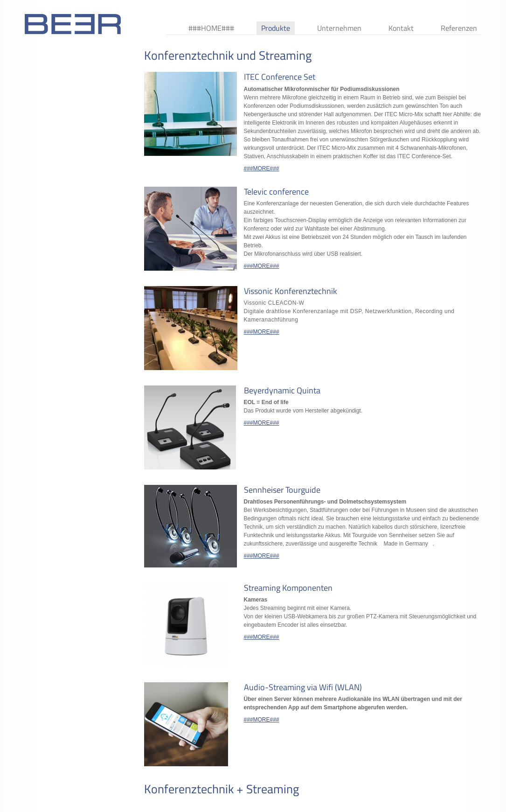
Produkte (276, 28)
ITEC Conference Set (280, 77)
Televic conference (276, 192)
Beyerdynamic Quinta (282, 390)
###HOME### (211, 28)
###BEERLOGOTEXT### (73, 24)
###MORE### (262, 168)
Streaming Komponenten (288, 588)
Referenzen (459, 28)
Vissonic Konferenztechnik (291, 291)
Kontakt (401, 28)
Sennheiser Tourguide (282, 490)
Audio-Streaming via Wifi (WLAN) (303, 687)
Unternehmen (339, 28)
